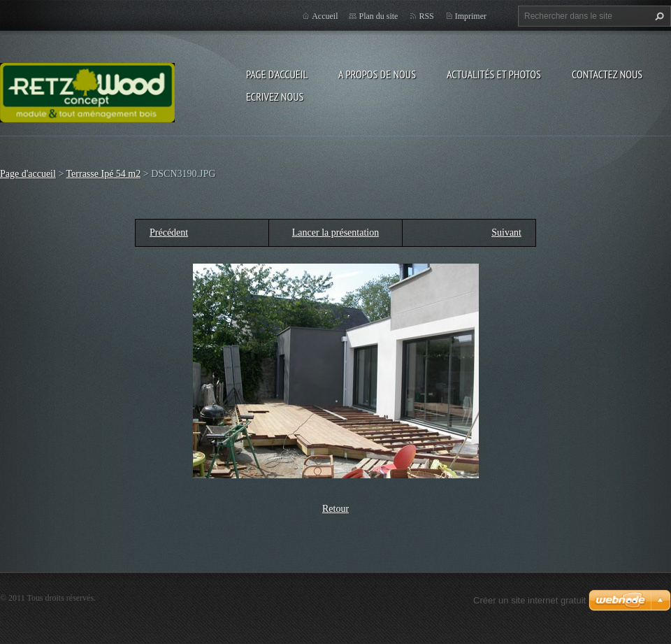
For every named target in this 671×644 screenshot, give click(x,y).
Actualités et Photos (494, 74)
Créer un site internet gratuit (529, 600)
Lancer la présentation (335, 232)
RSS (426, 16)
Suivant (506, 232)
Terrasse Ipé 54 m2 (104, 174)
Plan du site (378, 16)
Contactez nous (607, 74)
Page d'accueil (277, 74)
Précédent (169, 232)
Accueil (325, 16)
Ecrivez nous (275, 96)
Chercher (658, 16)
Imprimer (471, 16)
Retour (335, 509)
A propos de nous (377, 74)
